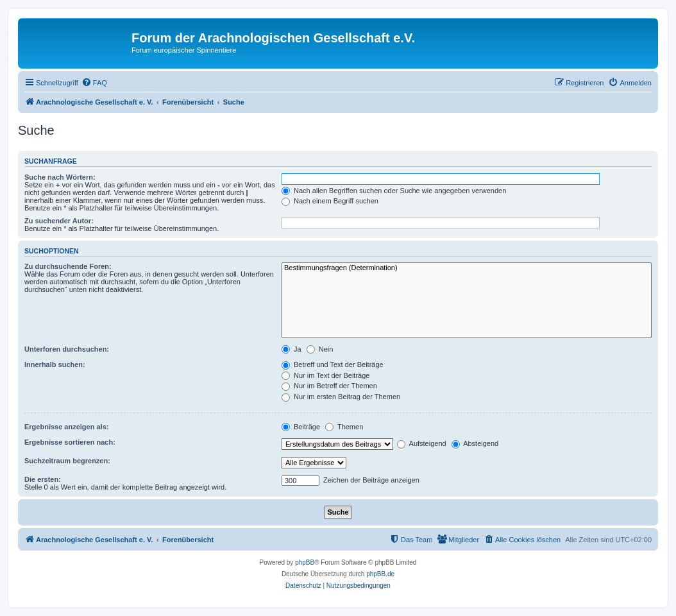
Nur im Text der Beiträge (325, 375)
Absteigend (475, 443)
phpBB (305, 562)
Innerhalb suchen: (55, 364)
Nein (320, 349)
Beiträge (301, 427)
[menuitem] (94, 83)
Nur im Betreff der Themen (329, 386)
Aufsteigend (422, 443)
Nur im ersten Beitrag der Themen (341, 397)
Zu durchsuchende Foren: (68, 266)
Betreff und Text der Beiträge (333, 364)
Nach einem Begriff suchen (330, 201)
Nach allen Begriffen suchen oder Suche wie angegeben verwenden (394, 191)
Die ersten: (43, 479)
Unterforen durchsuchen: (67, 349)
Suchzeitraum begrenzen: (67, 461)
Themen (344, 427)
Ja (292, 349)
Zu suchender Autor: (59, 221)
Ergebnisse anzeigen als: (66, 427)
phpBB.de (380, 574)
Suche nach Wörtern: (60, 177)
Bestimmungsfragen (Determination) (467, 268)
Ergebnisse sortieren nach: (70, 442)
